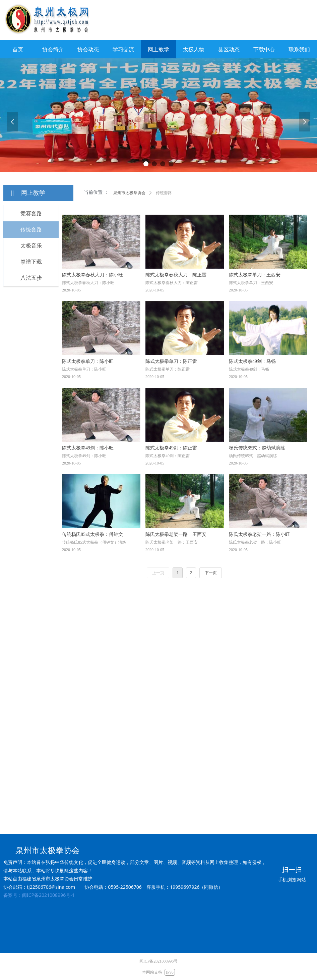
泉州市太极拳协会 (129, 193)
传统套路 (164, 193)
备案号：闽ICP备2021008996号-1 (39, 895)
